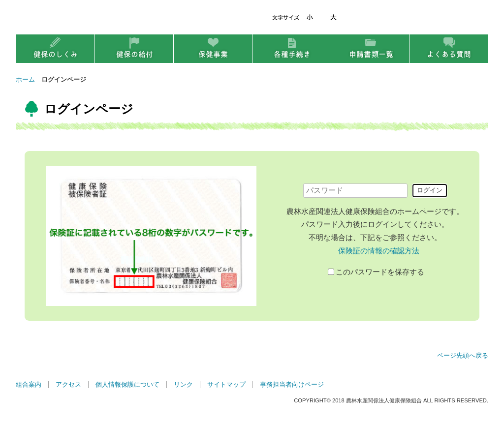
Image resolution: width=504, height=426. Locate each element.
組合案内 (29, 384)
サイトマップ (226, 384)
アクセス (68, 384)
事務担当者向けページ (292, 384)
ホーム (25, 79)
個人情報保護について (127, 384)
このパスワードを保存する (380, 272)
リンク (183, 384)
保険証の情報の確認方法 (379, 251)
